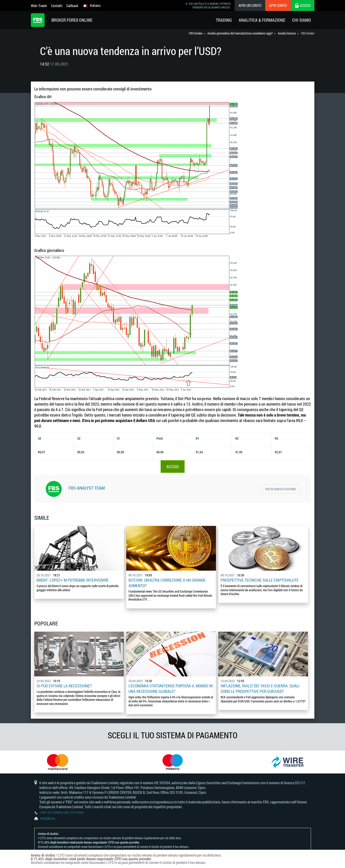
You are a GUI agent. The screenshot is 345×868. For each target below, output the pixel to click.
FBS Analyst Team (87, 488)
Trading (224, 20)
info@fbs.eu (48, 818)
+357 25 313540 (51, 812)
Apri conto (278, 5)
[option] (57, 762)
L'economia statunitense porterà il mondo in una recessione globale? (171, 689)
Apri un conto (250, 5)
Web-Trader (39, 6)
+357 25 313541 (74, 812)
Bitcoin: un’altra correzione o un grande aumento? (167, 583)
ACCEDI (173, 467)
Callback (72, 6)
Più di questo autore (281, 489)
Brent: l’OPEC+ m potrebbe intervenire (73, 580)
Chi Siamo (302, 20)
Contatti (57, 6)
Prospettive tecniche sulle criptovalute (260, 580)
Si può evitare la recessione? (64, 686)
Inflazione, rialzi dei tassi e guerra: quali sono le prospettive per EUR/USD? (260, 689)
